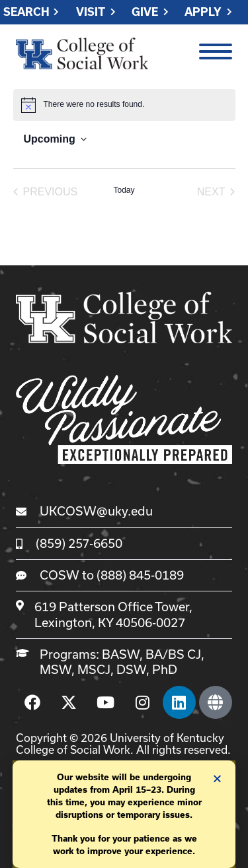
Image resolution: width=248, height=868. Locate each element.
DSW (131, 669)
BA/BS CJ (173, 654)
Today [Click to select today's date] (124, 190)
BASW (121, 654)
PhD (165, 669)
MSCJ (94, 669)
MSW (56, 669)
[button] (217, 779)
